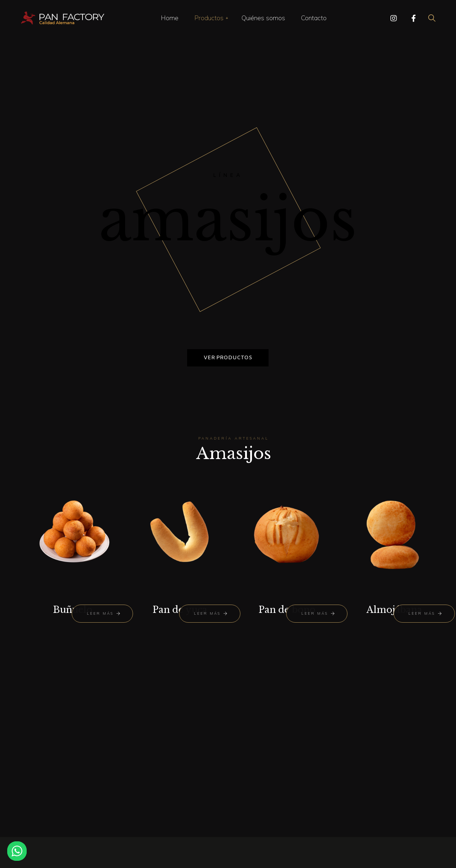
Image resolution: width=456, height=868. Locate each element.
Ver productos (228, 358)
